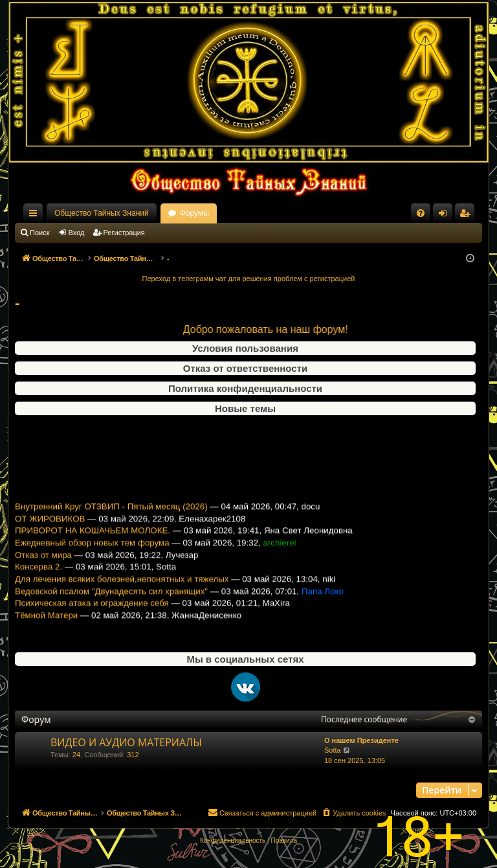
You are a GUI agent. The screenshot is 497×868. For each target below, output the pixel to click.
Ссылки (36, 216)
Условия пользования (245, 348)
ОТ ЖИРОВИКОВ (50, 526)
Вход (77, 233)
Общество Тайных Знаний (102, 213)
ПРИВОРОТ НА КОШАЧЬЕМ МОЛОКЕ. (93, 539)
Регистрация (124, 233)
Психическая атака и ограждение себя (92, 611)
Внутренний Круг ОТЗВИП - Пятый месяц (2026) (111, 515)
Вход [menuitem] (446, 216)
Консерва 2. (39, 575)
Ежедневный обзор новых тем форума (92, 551)
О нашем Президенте (361, 740)
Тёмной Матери (46, 623)
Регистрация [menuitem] (467, 216)
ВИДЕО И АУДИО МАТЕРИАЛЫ (126, 742)
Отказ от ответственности (245, 368)
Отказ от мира (43, 563)
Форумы (194, 213)
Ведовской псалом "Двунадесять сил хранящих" (111, 599)
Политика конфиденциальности (245, 388)
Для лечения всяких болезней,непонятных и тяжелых (122, 587)
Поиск (39, 233)
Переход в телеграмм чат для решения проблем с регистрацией (249, 279)
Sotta (333, 750)
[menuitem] (421, 213)
